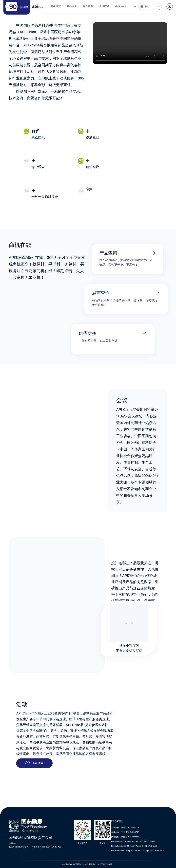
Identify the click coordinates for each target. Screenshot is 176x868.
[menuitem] (56, 6)
